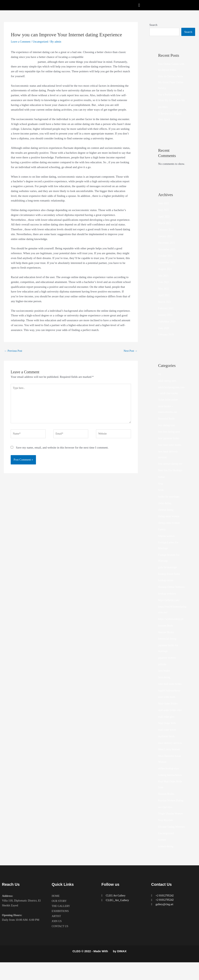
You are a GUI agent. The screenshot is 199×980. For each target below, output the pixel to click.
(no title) (163, 113)
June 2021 (164, 288)
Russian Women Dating (172, 812)
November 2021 (168, 255)
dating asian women (170, 522)
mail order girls (167, 729)
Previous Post (14, 351)
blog (161, 490)
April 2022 (165, 223)
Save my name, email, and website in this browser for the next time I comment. (62, 453)
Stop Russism (166, 832)
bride (161, 496)
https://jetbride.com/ (170, 612)
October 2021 (166, 262)
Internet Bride (166, 637)
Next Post (130, 351)
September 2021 (168, 268)
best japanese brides (170, 444)
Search (153, 25)
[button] (139, 5)
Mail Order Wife (168, 735)
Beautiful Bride (167, 425)
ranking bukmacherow (171, 787)
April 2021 (165, 301)
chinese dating (167, 516)
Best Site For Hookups (171, 476)
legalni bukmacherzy (170, 702)
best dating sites (168, 431)
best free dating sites (170, 438)
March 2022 (165, 229)
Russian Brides (167, 806)
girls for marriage (168, 573)
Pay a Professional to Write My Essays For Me (171, 100)
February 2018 (167, 340)
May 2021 (164, 295)
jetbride (163, 676)
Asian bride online (169, 406)
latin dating (165, 689)
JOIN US (57, 939)
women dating (166, 864)
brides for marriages (170, 503)
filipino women (167, 542)
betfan (162, 483)
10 (160, 380)
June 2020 (164, 334)
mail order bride (168, 709)
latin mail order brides (171, 696)
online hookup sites (170, 780)
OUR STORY (60, 919)
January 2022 (166, 242)
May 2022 (164, 216)
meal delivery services (171, 755)
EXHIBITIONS (61, 929)
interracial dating (168, 650)
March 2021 (165, 308)
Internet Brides (167, 644)
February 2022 (167, 236)
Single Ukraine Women (172, 825)
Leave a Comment (22, 42)
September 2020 (168, 327)
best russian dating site (171, 470)
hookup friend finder (170, 580)
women (162, 857)
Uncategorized (43, 42)
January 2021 (166, 321)
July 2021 (164, 282)
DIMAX (122, 969)
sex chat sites (166, 819)
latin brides (165, 682)
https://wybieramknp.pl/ (172, 631)
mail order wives (168, 742)
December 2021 (167, 249)
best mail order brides (171, 451)
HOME (56, 914)
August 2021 (166, 275)
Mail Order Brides (169, 715)
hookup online (167, 586)
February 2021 (167, 314)
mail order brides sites (171, 722)
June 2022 (164, 209)
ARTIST (57, 934)
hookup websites (168, 605)
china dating (165, 509)
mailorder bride (167, 748)
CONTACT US (61, 944)
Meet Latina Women (170, 761)
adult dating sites (168, 387)
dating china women (170, 529)
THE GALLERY (62, 924)
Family (162, 535)
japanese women (168, 669)
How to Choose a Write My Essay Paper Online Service (172, 82)
